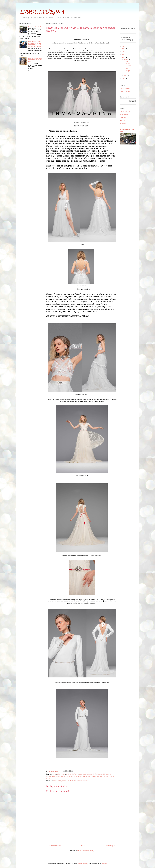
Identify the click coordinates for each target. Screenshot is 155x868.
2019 (124, 54)
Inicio (83, 846)
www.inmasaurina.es (84, 763)
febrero (126, 59)
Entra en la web (125, 92)
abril (125, 75)
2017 (124, 52)
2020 (124, 57)
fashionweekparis (77, 776)
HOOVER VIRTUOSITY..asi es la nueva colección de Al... (127, 67)
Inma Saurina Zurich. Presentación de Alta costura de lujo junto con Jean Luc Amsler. (35, 44)
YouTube (123, 120)
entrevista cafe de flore (35, 26)
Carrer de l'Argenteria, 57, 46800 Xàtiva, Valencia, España (71, 781)
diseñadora (75, 774)
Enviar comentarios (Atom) (86, 851)
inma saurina (124, 114)
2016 (124, 49)
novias (94, 776)
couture (68, 774)
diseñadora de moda (86, 774)
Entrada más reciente (55, 846)
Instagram (123, 124)
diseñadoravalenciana (53, 776)
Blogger (104, 864)
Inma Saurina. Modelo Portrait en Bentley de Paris (35, 60)
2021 (124, 79)
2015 (124, 46)
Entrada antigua (110, 846)
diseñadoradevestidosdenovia (102, 774)
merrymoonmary (83, 864)
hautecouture (87, 776)
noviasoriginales (102, 776)
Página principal (125, 89)
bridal (55, 774)
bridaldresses (61, 774)
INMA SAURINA (42, 12)
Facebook (123, 117)
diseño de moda (66, 776)
